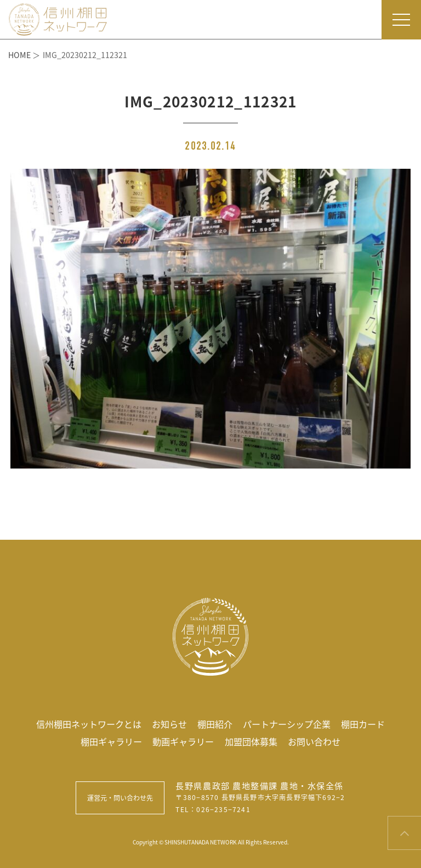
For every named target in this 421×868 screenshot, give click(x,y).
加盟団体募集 (251, 741)
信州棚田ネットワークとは (89, 724)
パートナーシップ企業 (287, 724)
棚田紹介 (215, 724)
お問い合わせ (314, 741)
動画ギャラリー (183, 741)
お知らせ (169, 724)
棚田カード (363, 724)
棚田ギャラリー (111, 741)
